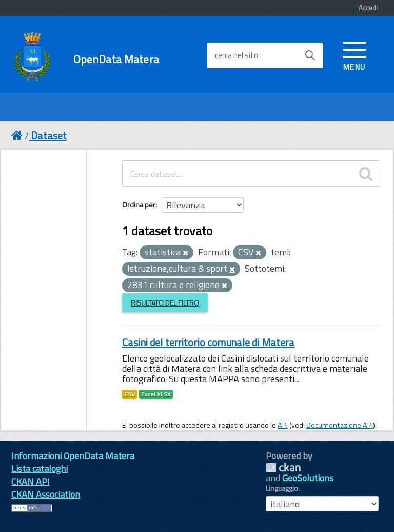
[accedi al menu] (354, 55)
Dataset (49, 135)
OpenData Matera (116, 59)
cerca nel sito (237, 55)
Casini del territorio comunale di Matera (209, 342)
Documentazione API (340, 425)
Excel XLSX (156, 394)
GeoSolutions (308, 478)
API (283, 425)
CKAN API (31, 481)
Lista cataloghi (40, 469)
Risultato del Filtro (165, 303)
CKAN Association (46, 494)
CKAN (283, 468)
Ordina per (139, 205)
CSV (130, 394)
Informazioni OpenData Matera (73, 456)
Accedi (368, 8)
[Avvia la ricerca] (310, 55)
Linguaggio (282, 488)
